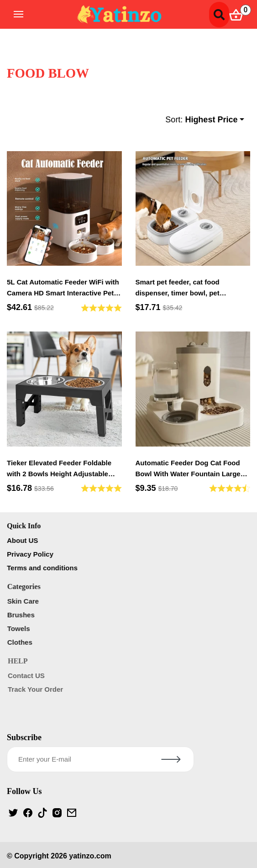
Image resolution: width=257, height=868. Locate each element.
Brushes (22, 615)
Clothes (21, 642)
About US (24, 540)
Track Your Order (37, 689)
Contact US (28, 676)
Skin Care (24, 601)
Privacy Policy (31, 554)
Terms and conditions (44, 568)
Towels (20, 629)
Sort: (201, 120)
